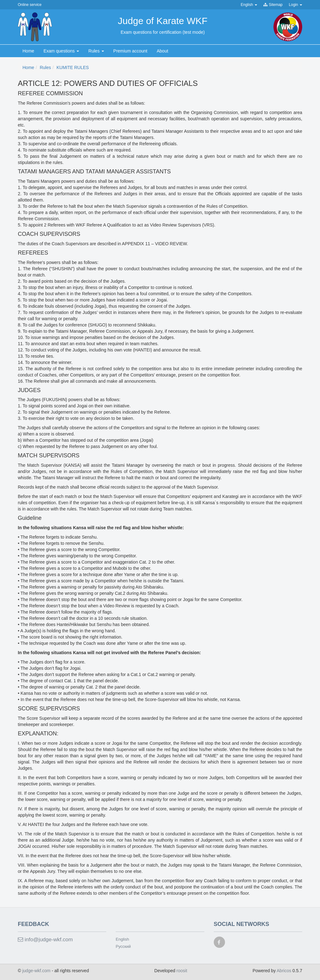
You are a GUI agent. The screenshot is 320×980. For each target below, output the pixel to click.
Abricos (284, 971)
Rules (45, 67)
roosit (182, 971)
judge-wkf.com (37, 971)
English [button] (249, 5)
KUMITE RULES (73, 67)
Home (28, 67)
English (122, 939)
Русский (123, 946)
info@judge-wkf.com (45, 940)
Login (295, 5)
